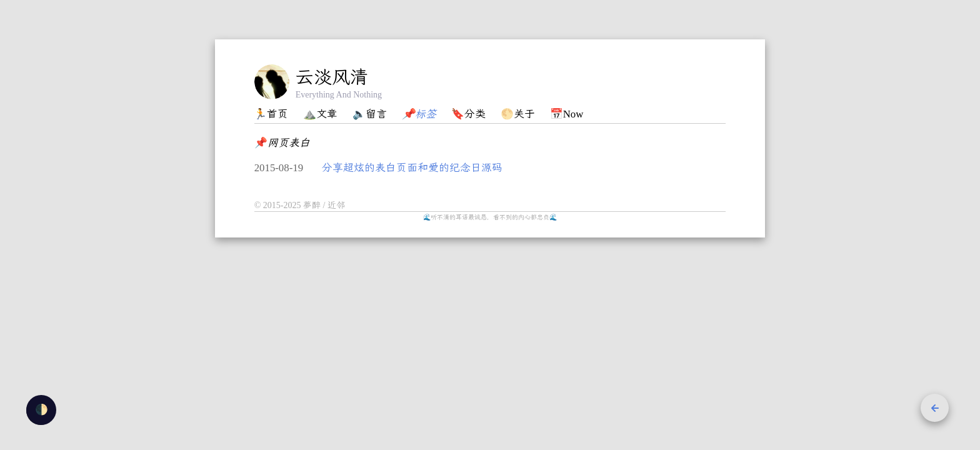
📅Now (567, 114)
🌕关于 (518, 114)
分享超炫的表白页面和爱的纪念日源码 (412, 168)
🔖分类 (468, 114)
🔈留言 (370, 114)
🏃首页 (271, 114)
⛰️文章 (320, 114)
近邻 (336, 205)
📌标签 (419, 114)
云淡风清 (332, 77)
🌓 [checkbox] (42, 410)
